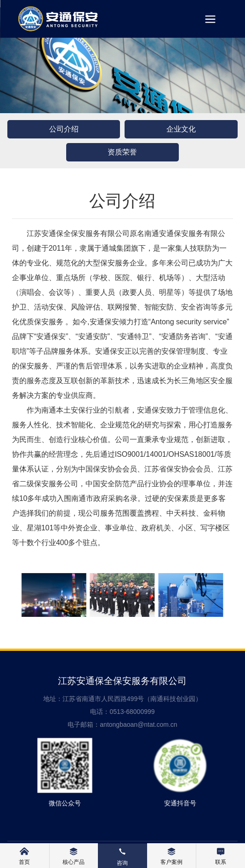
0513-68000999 (132, 712)
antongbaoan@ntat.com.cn (138, 724)
